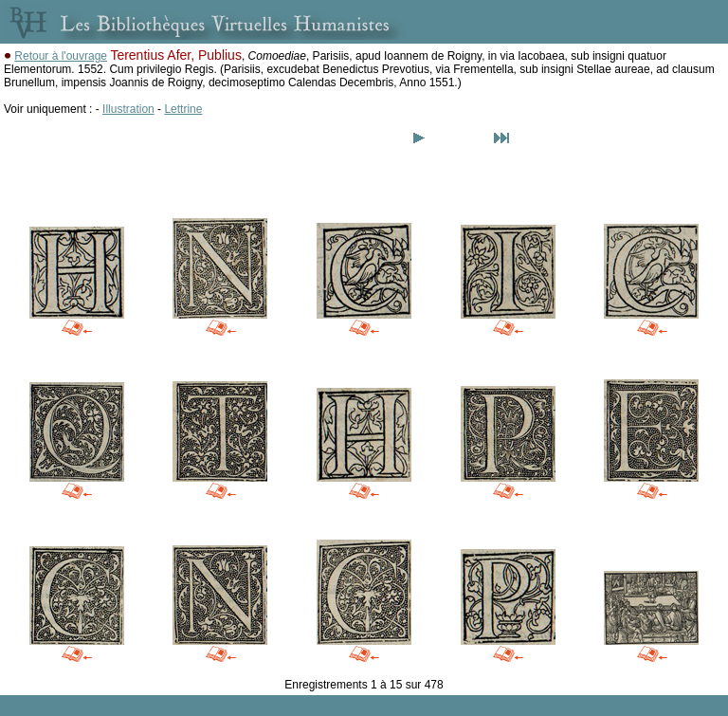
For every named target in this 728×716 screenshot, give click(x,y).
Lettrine (183, 109)
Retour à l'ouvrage (61, 56)
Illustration (128, 109)
